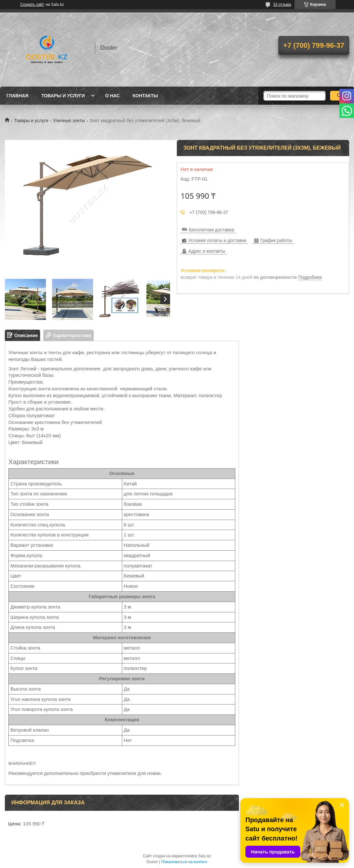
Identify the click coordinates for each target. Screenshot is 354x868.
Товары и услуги (63, 96)
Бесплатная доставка (211, 230)
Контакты (145, 96)
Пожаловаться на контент (184, 862)
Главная (17, 96)
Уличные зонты (69, 121)
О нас (112, 96)
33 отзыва (282, 5)
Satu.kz (205, 856)
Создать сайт (32, 5)
